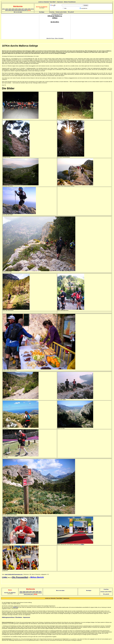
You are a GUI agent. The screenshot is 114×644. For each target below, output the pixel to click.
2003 (10, 9)
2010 (32, 9)
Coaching (52, 12)
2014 (16, 10)
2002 (7, 9)
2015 (19, 10)
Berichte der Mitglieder (10, 593)
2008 (26, 9)
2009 (29, 9)
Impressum (60, 2)
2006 (20, 9)
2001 (4, 9)
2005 (16, 9)
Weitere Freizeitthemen (70, 2)
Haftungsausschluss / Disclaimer (12, 617)
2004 (13, 9)
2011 (7, 10)
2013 (13, 10)
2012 (10, 10)
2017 (26, 10)
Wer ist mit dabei (18, 12)
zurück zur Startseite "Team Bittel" (47, 2)
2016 (23, 10)
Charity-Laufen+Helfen (61, 12)
